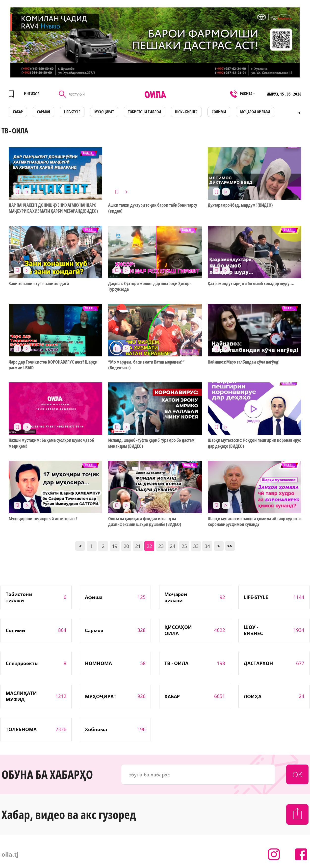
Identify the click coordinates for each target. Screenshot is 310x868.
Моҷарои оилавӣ (255, 112)
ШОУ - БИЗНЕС (186, 112)
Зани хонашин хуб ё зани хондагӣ (39, 284)
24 (173, 546)
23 (161, 546)
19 (115, 546)
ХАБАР (18, 112)
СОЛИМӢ (219, 112)
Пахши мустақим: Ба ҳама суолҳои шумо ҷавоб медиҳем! (51, 443)
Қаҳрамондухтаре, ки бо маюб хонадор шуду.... (251, 284)
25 (184, 546)
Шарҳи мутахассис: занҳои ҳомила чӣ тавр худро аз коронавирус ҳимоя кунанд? (255, 521)
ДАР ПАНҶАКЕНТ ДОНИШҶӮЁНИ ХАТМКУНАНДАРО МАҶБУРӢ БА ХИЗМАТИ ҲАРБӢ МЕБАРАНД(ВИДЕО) (53, 208)
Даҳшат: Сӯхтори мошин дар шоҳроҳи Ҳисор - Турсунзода (150, 286)
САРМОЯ (43, 112)
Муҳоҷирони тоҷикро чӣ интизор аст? (43, 519)
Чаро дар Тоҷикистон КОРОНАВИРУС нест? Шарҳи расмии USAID (53, 365)
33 (196, 546)
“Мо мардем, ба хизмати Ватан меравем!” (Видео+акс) (146, 365)
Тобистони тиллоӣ (145, 112)
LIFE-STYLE (72, 112)
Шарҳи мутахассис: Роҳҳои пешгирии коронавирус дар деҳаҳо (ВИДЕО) (254, 443)
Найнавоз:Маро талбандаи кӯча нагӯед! (244, 362)
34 (207, 546)
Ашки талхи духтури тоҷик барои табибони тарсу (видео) (153, 208)
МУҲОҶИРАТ (104, 112)
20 (126, 546)
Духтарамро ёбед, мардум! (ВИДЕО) (240, 205)
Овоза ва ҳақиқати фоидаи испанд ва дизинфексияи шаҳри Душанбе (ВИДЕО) (145, 521)
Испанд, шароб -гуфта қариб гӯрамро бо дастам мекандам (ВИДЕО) (151, 443)
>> (230, 546)
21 (138, 546)
